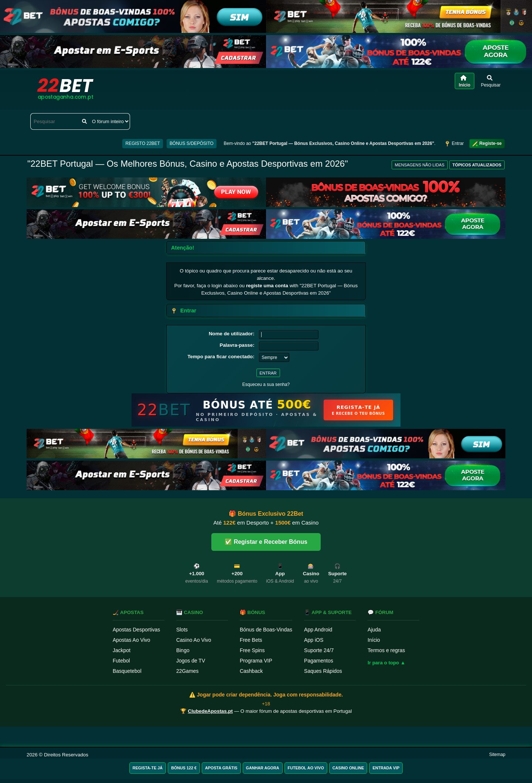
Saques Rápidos (323, 671)
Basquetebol (127, 671)
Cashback (251, 671)
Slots (182, 630)
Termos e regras (386, 650)
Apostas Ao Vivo (132, 640)
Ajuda (374, 630)
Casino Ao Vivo (194, 640)
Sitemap (497, 755)
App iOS (314, 640)
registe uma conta (267, 286)
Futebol (121, 661)
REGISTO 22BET (143, 143)
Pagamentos (319, 661)
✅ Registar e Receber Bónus (266, 542)
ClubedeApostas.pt (210, 711)
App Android (318, 630)
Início (374, 640)
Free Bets (251, 640)
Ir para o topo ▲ (386, 663)
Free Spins (252, 650)
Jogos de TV (191, 661)
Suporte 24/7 (319, 650)
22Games (187, 671)
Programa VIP (256, 661)
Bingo (183, 650)
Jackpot (122, 650)
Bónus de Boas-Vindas (266, 630)
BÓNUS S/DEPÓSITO (192, 143)
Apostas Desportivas (136, 630)
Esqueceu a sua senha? (266, 384)
